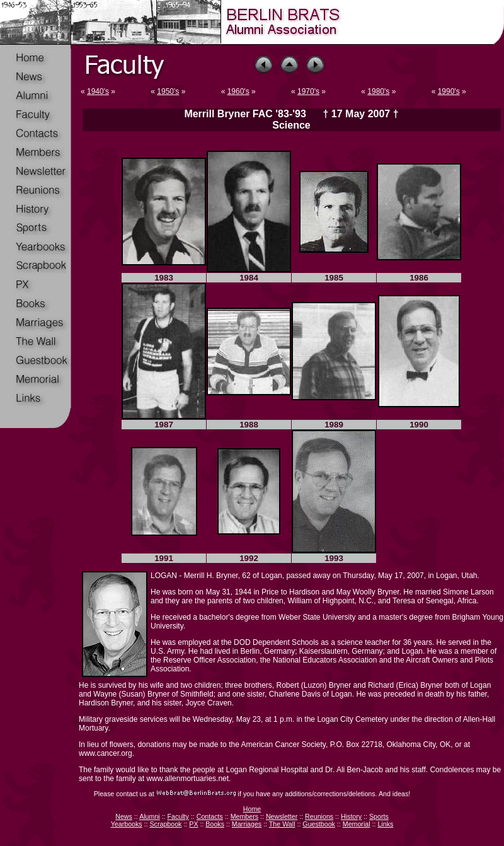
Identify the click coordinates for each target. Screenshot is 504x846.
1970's (308, 91)
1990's (449, 91)
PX (193, 824)
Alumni (150, 816)
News (124, 816)
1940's (98, 91)
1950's (168, 91)
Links (385, 824)
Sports (379, 816)
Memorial (357, 824)
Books (215, 824)
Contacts (210, 816)
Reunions (319, 816)
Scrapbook (165, 824)
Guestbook (319, 824)
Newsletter (282, 816)
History (351, 816)
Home (252, 809)
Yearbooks (127, 824)
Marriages (247, 824)
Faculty (178, 816)
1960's (238, 91)
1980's (378, 91)
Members (244, 816)
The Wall (282, 824)
